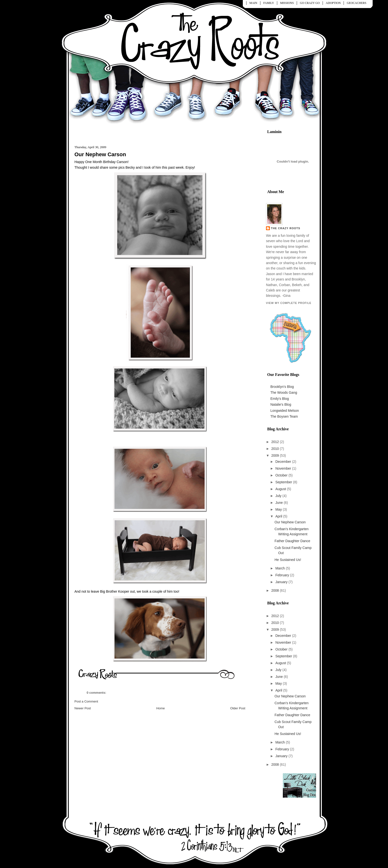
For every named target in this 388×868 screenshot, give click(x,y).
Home (161, 708)
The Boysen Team (284, 416)
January (282, 582)
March (281, 568)
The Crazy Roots (286, 228)
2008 (276, 590)
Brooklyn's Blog (282, 387)
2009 (276, 455)
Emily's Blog (280, 399)
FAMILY (269, 3)
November (284, 468)
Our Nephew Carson (100, 154)
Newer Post (83, 708)
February (283, 575)
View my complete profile (289, 303)
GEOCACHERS (357, 3)
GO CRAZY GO (310, 3)
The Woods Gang (284, 393)
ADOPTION (333, 3)
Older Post (238, 708)
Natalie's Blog (281, 404)
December (284, 462)
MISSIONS (287, 3)
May (279, 509)
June (279, 503)
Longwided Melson (285, 411)
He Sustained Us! (288, 560)
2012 (276, 442)
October (282, 475)
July (279, 496)
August (281, 489)
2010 (276, 449)
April (279, 516)
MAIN (253, 3)
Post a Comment (86, 701)
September (284, 482)
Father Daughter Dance (292, 541)
